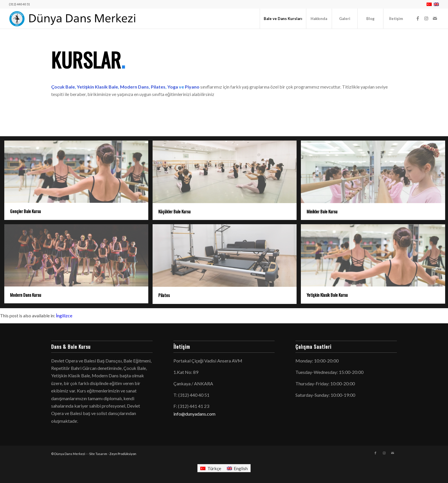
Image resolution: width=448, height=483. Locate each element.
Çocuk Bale (63, 87)
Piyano (192, 87)
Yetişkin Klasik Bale (97, 87)
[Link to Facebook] (418, 18)
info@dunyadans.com (194, 414)
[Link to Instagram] (426, 18)
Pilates (158, 87)
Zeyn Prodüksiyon (123, 454)
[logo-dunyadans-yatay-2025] (73, 19)
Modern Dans (134, 87)
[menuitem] (283, 19)
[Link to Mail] (435, 18)
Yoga (173, 87)
